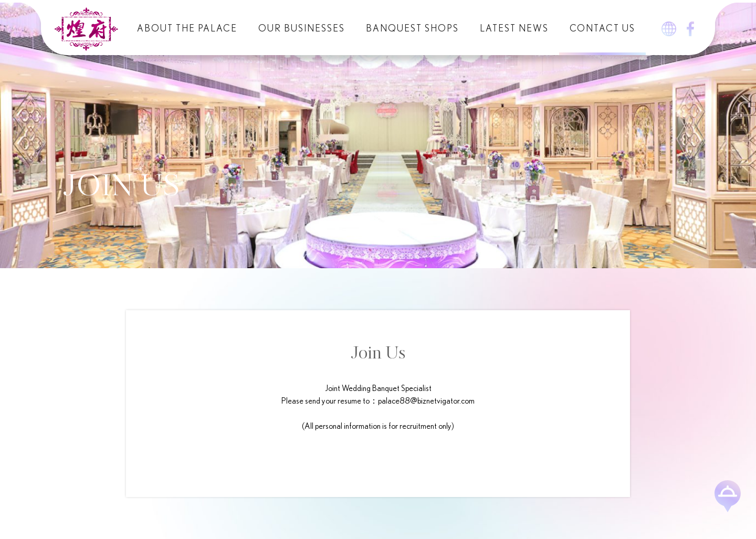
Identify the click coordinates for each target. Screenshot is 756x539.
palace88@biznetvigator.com (426, 401)
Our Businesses (302, 29)
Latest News (514, 29)
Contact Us (602, 29)
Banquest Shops (412, 29)
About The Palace (187, 29)
